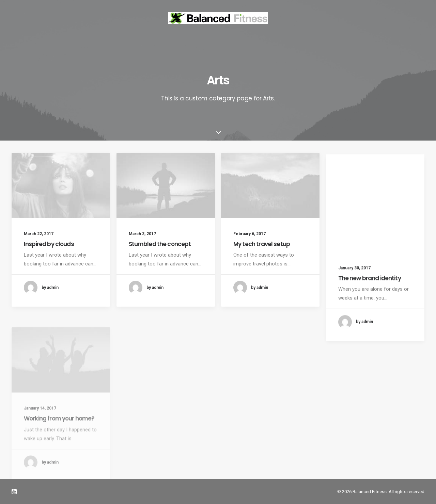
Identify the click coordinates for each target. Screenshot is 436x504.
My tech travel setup (262, 247)
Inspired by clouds (49, 244)
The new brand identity (370, 295)
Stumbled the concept (160, 244)
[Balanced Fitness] (218, 18)
